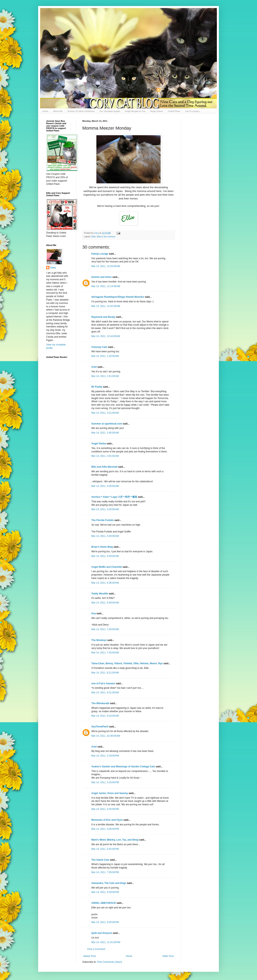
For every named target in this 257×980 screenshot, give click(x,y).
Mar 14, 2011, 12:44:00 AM (106, 336)
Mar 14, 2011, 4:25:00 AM (105, 486)
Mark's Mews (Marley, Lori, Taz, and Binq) (115, 840)
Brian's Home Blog (102, 547)
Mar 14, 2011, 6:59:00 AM (105, 603)
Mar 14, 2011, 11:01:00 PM (106, 942)
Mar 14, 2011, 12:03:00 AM (106, 266)
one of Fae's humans (103, 683)
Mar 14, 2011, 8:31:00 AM (105, 693)
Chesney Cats (99, 347)
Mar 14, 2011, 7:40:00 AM (105, 629)
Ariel (94, 367)
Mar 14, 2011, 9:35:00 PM (105, 922)
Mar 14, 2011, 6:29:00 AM (105, 556)
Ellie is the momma (106, 237)
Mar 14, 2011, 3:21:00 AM (105, 413)
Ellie (94, 237)
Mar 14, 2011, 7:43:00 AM (105, 653)
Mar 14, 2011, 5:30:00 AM (105, 536)
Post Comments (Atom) (110, 962)
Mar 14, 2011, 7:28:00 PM (105, 872)
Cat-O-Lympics (192, 111)
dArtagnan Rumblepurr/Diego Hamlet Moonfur (118, 297)
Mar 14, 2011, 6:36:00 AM (105, 583)
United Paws (174, 111)
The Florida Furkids (102, 520)
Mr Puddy (97, 387)
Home (45, 111)
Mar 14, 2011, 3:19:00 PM (105, 782)
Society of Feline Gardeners (81, 111)
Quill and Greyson (102, 933)
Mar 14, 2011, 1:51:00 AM (105, 376)
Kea (94, 613)
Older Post (168, 956)
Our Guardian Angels (110, 111)
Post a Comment (96, 949)
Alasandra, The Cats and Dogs (109, 883)
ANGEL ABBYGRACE (104, 903)
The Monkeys (99, 640)
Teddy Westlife (100, 594)
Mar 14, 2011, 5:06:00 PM (105, 829)
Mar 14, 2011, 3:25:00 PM (105, 809)
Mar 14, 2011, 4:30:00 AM (105, 509)
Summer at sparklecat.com (107, 424)
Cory (53, 268)
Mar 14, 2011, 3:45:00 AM (105, 433)
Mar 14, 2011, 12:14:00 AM (106, 286)
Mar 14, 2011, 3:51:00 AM (105, 456)
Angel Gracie (157, 111)
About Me (58, 111)
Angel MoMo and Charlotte (107, 567)
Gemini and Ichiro (101, 277)
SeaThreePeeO (100, 727)
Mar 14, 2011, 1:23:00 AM (105, 356)
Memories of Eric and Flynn (107, 820)
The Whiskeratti (100, 703)
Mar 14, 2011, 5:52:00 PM (105, 849)
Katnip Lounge (100, 254)
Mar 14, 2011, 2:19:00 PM (105, 756)
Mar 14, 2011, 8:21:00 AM (105, 673)
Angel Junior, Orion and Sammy (110, 793)
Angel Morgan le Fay (135, 111)
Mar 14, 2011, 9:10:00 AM (105, 716)
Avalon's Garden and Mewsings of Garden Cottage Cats (123, 767)
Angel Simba (99, 444)
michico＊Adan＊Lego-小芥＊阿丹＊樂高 (114, 497)
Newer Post (90, 956)
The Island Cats (100, 860)
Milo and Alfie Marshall (104, 467)
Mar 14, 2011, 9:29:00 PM (105, 892)
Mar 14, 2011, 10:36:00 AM (106, 736)
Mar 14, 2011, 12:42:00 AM (106, 306)
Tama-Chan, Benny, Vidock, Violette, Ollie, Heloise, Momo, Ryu (127, 663)
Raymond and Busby (103, 317)
